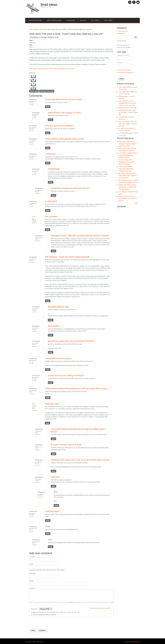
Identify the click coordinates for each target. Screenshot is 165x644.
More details (54, 326)
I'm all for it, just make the (126, 128)
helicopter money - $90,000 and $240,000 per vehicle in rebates (80, 236)
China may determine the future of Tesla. (64, 99)
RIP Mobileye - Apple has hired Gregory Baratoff (67, 257)
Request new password (126, 72)
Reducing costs (52, 404)
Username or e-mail (123, 55)
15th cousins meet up (125, 87)
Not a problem (51, 216)
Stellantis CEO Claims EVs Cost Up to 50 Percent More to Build (80, 460)
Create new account (125, 70)
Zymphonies (136, 642)
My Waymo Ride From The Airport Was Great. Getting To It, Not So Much (128, 176)
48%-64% (55, 477)
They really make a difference (128, 92)
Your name (32, 557)
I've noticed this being (125, 133)
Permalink (31, 105)
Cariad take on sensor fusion (58, 358)
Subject (31, 581)
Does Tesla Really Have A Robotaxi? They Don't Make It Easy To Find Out (128, 144)
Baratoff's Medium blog (58, 307)
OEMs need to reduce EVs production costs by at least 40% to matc (76, 389)
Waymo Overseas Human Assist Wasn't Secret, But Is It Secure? (128, 199)
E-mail (31, 564)
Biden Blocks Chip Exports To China (64, 113)
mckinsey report (52, 511)
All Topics (95, 20)
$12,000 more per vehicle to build (66, 445)
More (137, 203)
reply (48, 107)
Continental (50, 154)
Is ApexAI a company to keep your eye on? (70, 188)
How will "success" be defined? (59, 126)
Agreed (121, 108)
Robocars (71, 20)
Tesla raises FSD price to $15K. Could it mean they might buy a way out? (51, 69)
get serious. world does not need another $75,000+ (71, 341)
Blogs (36, 29)
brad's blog (43, 29)
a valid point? (51, 201)
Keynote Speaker (35, 20)
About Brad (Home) (54, 20)
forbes (31, 47)
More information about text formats (99, 608)
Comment (32, 588)
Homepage (32, 573)
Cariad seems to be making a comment (66, 376)
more (50, 540)
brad (40, 37)
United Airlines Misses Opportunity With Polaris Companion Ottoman (126, 169)
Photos (83, 20)
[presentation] (47, 621)
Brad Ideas (49, 5)
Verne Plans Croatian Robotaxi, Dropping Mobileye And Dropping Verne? (128, 155)
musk (47, 527)
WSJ (56, 492)
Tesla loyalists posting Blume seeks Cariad (65, 139)
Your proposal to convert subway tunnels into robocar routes (127, 103)
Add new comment (47, 91)
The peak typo (123, 117)
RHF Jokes (108, 20)
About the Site (123, 31)
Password (120, 63)
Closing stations (124, 96)
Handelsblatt (54, 169)
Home (31, 29)
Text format (34, 609)
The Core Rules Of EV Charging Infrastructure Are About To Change (127, 162)
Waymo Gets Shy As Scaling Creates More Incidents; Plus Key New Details (128, 187)
